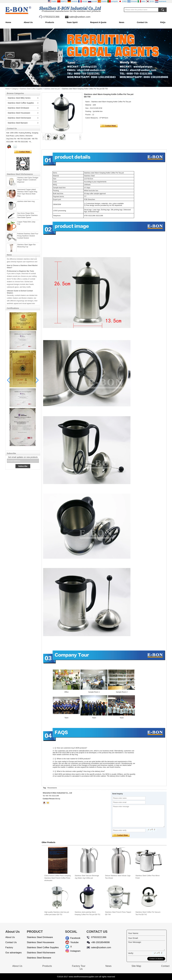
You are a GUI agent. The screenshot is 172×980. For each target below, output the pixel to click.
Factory (9, 947)
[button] (83, 85)
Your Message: (135, 942)
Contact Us (142, 22)
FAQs (163, 22)
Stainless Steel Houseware (19, 113)
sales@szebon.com (80, 17)
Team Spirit (72, 22)
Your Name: (133, 933)
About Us (28, 22)
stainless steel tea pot (52, 89)
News (122, 22)
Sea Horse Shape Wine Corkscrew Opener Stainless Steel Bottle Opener (27, 217)
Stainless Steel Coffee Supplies (31, 89)
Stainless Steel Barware (18, 123)
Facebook (72, 938)
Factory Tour (79, 966)
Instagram (72, 951)
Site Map (136, 966)
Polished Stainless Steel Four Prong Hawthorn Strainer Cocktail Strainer (28, 237)
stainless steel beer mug (26, 203)
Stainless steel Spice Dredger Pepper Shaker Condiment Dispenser (28, 181)
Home (8, 22)
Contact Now (23, 152)
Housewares (52, 788)
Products (50, 22)
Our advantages (14, 953)
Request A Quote (98, 22)
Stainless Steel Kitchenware (19, 118)
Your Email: (133, 938)
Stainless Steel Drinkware (18, 108)
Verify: (131, 953)
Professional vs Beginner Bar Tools (20, 272)
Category (15, 89)
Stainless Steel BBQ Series (19, 98)
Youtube (72, 942)
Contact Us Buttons (156, 959)
